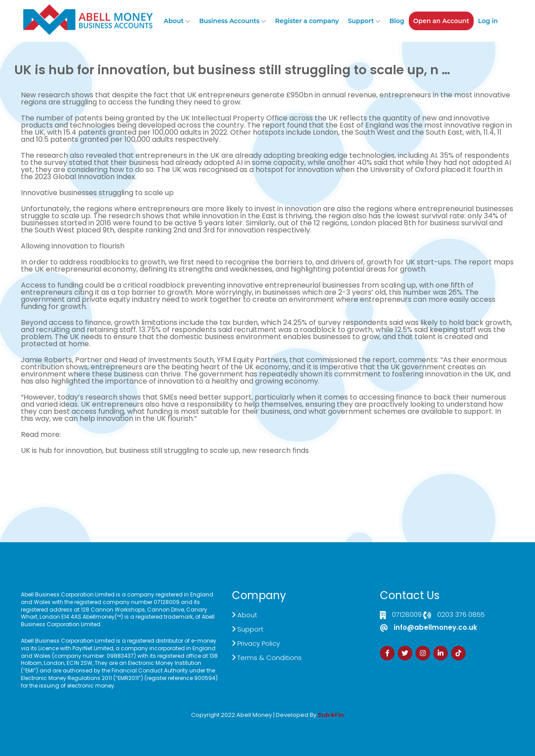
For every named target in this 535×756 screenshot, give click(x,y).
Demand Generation (206, 482)
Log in (488, 21)
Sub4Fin (331, 715)
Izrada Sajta (240, 721)
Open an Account (441, 21)
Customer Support (273, 482)
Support (361, 21)
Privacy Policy (259, 643)
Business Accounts (229, 21)
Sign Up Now (355, 479)
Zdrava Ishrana (289, 721)
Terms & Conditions (269, 658)
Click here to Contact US (57, 482)
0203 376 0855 (461, 615)
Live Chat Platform (140, 482)
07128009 (407, 615)
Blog (397, 21)
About (174, 21)
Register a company (307, 21)
